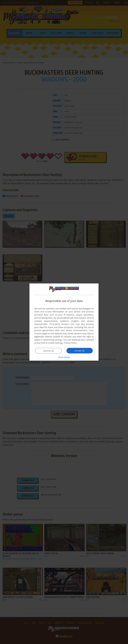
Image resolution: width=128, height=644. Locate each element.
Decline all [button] (49, 351)
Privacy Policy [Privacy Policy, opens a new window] (70, 343)
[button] (64, 357)
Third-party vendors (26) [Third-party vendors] (62, 324)
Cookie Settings (55, 343)
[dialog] (64, 322)
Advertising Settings (53, 340)
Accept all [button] (80, 351)
